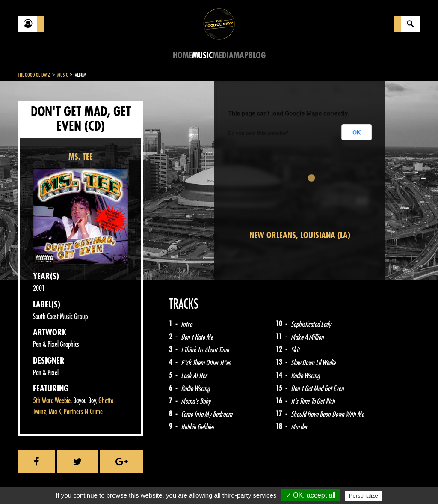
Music (202, 55)
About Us (125, 483)
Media (223, 55)
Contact (39, 482)
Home (182, 55)
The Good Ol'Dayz (34, 75)
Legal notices (85, 483)
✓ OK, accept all (311, 495)
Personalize (364, 496)
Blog (257, 55)
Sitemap (159, 483)
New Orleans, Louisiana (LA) (300, 235)
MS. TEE (81, 157)
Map (241, 55)
